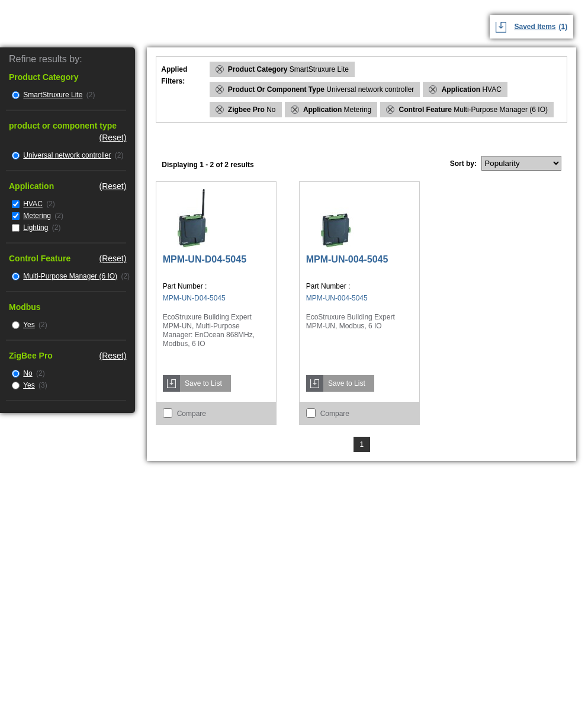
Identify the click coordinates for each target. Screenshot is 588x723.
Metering (37, 216)
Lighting (36, 228)
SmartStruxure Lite (53, 95)
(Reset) (113, 137)
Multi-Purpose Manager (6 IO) (70, 276)
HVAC (33, 204)
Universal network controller (67, 155)
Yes (29, 325)
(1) (563, 27)
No (28, 373)
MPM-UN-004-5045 (347, 259)
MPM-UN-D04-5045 (205, 259)
